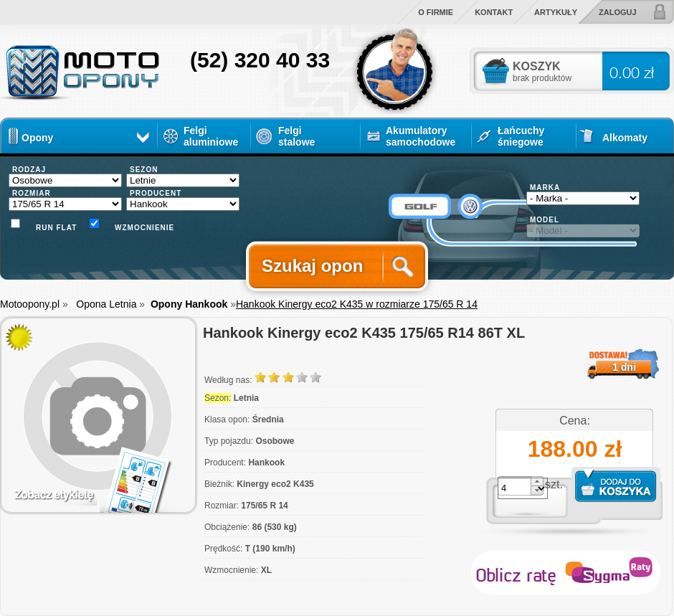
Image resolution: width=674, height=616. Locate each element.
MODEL (545, 220)
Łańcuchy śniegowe (521, 136)
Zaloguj (618, 12)
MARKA (545, 188)
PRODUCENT (156, 193)
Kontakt (494, 12)
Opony (37, 138)
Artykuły (556, 12)
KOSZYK (537, 66)
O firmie (436, 12)
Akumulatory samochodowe (421, 136)
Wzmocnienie (140, 228)
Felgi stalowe (296, 133)
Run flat (56, 228)
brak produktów (542, 78)
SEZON (144, 170)
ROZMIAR (32, 193)
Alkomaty (625, 138)
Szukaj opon (312, 266)
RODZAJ (29, 170)
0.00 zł (632, 72)
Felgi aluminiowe (211, 136)
